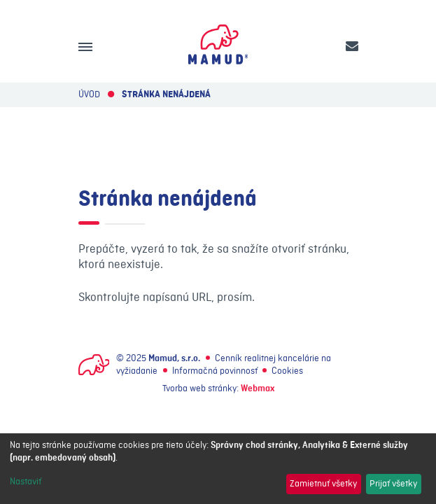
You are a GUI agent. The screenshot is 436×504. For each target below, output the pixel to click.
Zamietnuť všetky (323, 484)
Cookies (287, 371)
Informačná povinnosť (215, 371)
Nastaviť (26, 482)
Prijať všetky (393, 484)
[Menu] (85, 47)
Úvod (89, 94)
